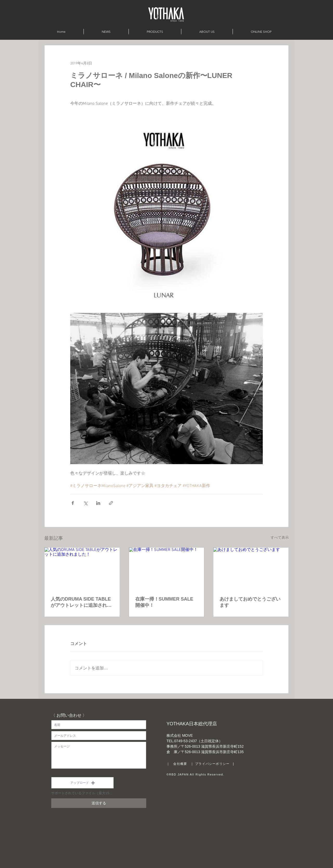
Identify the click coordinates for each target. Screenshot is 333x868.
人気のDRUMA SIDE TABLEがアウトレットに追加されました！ (81, 602)
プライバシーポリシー (212, 764)
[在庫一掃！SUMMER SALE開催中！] (167, 569)
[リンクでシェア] (111, 503)
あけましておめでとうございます (250, 602)
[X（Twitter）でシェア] (85, 503)
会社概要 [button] (180, 764)
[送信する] (99, 803)
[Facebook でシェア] (73, 503)
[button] (82, 783)
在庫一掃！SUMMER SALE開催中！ (164, 602)
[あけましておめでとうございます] (251, 569)
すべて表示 (280, 538)
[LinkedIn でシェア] (98, 503)
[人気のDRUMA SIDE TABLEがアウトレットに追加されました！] (82, 569)
